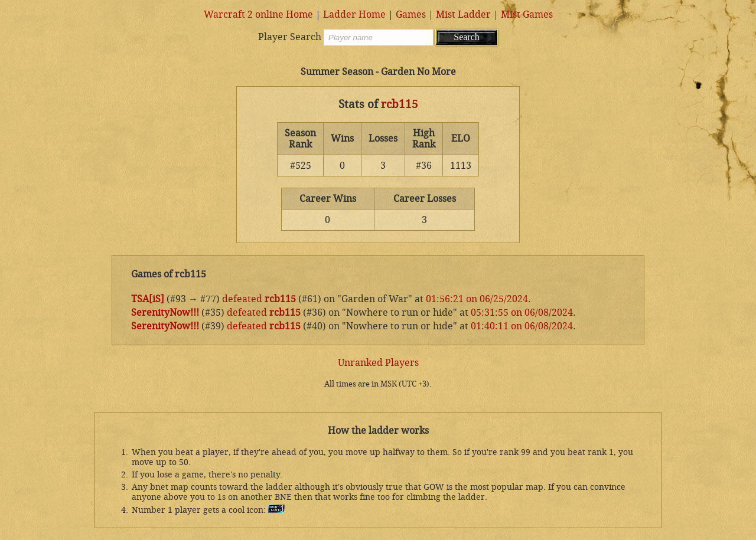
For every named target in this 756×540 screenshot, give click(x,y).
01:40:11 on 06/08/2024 (522, 326)
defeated (242, 299)
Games (411, 14)
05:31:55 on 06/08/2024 (522, 312)
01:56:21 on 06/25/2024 (477, 299)
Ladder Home (354, 14)
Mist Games (527, 14)
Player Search (290, 37)
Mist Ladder (463, 14)
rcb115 (400, 104)
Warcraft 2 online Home (258, 14)
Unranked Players (378, 363)
